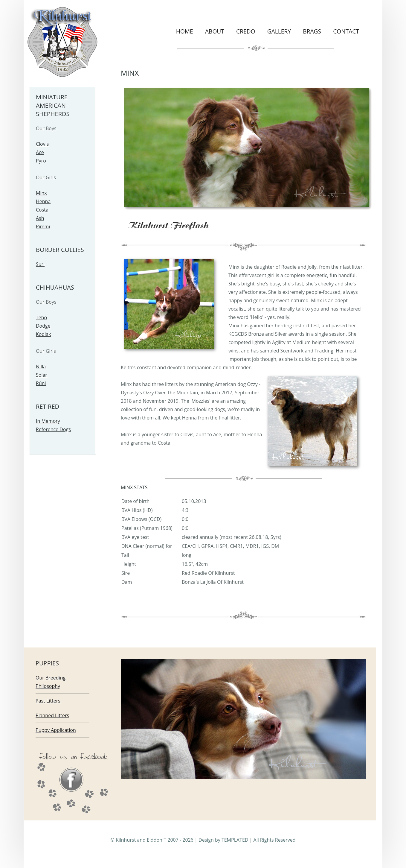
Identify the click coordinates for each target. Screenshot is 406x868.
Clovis (42, 144)
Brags (312, 31)
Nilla (41, 367)
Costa (42, 210)
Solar (42, 375)
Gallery (279, 31)
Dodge (43, 326)
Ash (40, 218)
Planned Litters (52, 715)
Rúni (41, 383)
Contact (346, 31)
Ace (40, 152)
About (215, 31)
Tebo (41, 317)
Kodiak (43, 334)
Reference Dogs (53, 429)
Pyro (41, 161)
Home (185, 31)
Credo (246, 31)
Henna (43, 201)
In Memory (48, 421)
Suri (40, 264)
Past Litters (48, 701)
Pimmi (43, 226)
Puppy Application (56, 730)
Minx (41, 193)
